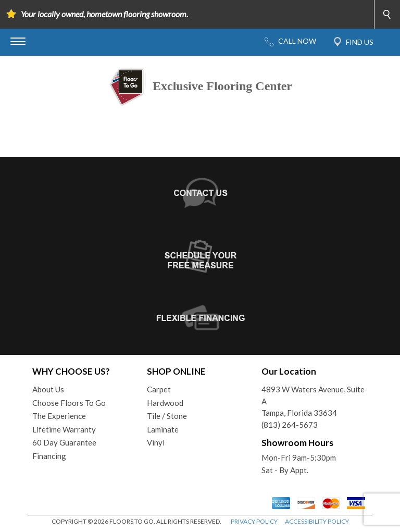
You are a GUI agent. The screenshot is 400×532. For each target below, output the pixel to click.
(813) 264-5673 (290, 425)
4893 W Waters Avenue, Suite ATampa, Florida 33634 (313, 401)
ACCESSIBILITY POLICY (317, 521)
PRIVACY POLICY (254, 521)
